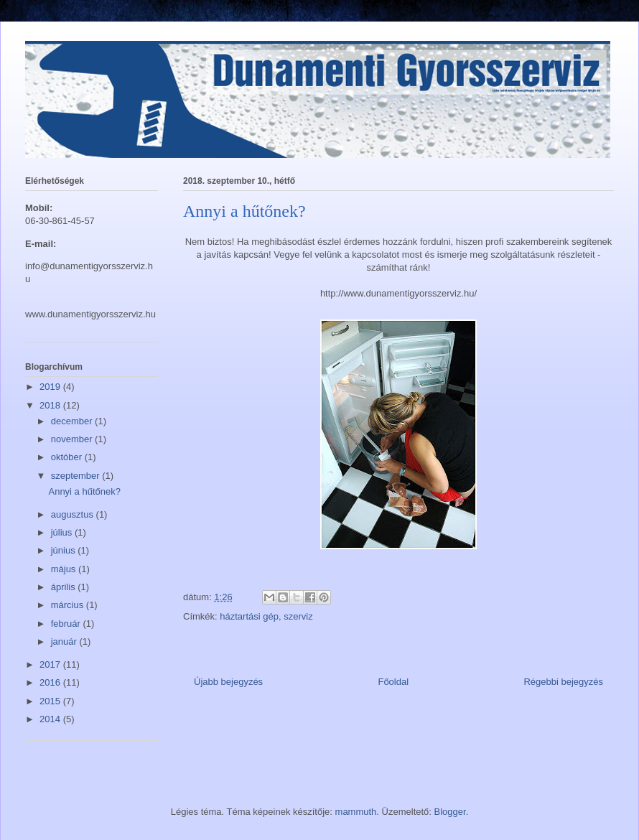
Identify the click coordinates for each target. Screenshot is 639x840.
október (68, 457)
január (65, 641)
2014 (51, 719)
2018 (51, 405)
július (63, 532)
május (65, 569)
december (73, 421)
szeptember (77, 476)
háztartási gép (249, 616)
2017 (51, 664)
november (73, 439)
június (65, 550)
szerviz (298, 616)
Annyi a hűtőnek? (84, 491)
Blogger (450, 812)
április (65, 587)
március (69, 605)
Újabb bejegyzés (228, 682)
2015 (51, 701)
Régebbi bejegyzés (563, 682)
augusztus (74, 514)
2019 (51, 387)
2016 (51, 682)
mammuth (356, 812)
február (67, 624)
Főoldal (393, 682)
